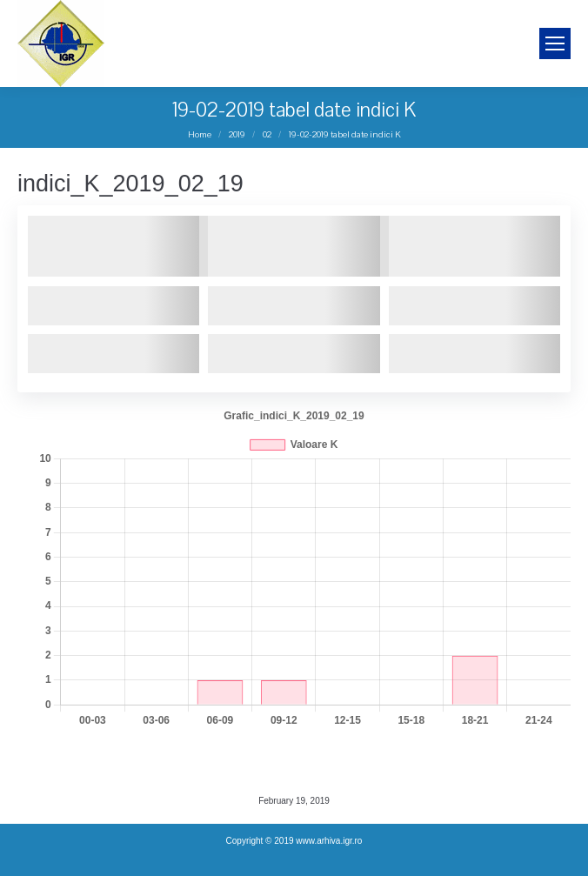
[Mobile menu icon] (555, 43)
